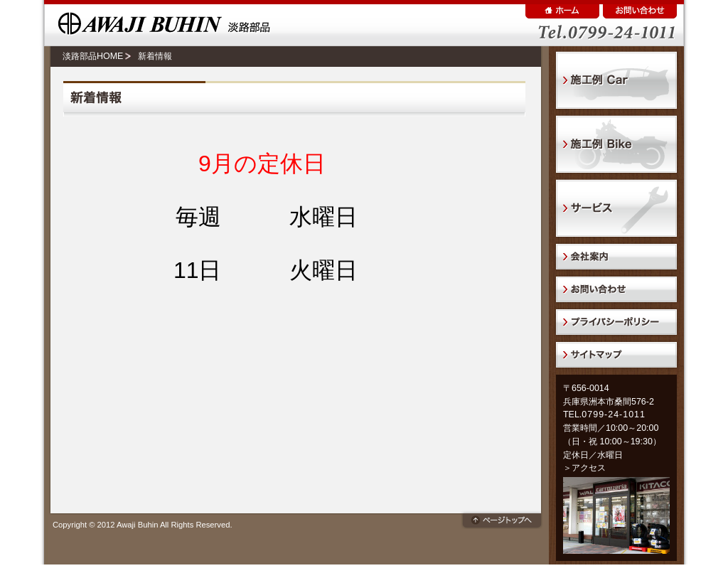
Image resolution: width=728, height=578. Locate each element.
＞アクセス (584, 468)
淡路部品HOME (93, 56)
